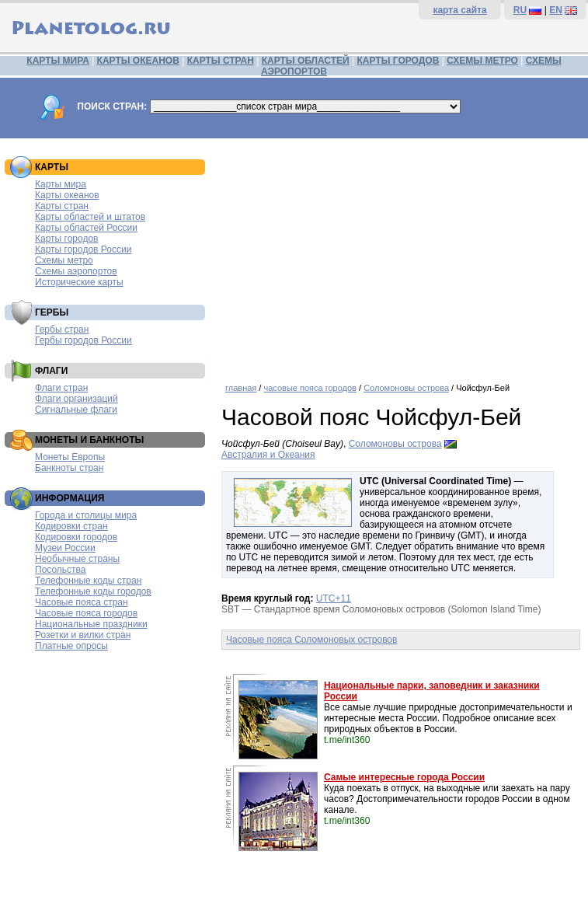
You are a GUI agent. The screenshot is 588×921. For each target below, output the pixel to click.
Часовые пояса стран (82, 602)
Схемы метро (64, 260)
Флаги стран (61, 388)
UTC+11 (334, 598)
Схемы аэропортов (76, 271)
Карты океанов (67, 195)
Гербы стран (62, 330)
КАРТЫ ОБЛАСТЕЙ (306, 61)
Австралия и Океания (268, 455)
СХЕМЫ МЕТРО (482, 61)
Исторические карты (79, 282)
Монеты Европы (70, 457)
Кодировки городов (76, 537)
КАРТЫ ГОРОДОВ (398, 61)
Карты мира (61, 184)
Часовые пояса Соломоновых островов (311, 640)
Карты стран (62, 206)
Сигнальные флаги (76, 410)
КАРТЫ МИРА (57, 61)
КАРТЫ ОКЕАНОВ (138, 61)
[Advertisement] (401, 255)
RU (520, 10)
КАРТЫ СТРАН (221, 61)
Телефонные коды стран (88, 581)
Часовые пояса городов (86, 613)
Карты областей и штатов (90, 217)
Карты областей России (86, 228)
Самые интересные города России (404, 777)
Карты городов (66, 239)
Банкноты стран (69, 468)
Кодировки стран (71, 526)
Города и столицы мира (86, 515)
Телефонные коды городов (93, 591)
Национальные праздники (91, 624)
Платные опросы (71, 646)
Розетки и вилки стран (83, 635)
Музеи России (65, 548)
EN (556, 10)
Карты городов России (83, 249)
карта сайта (459, 10)
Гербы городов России (84, 340)
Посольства (61, 570)
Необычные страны (77, 559)
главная (241, 388)
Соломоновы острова (406, 388)
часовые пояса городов (310, 388)
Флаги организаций (77, 399)
